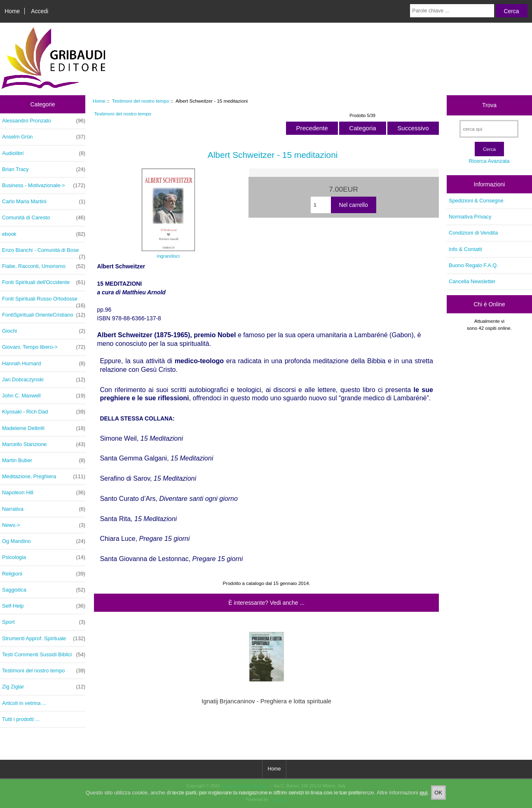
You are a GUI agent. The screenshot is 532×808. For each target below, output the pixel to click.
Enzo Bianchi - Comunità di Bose (44, 252)
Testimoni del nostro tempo (141, 101)
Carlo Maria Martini (44, 202)
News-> (44, 525)
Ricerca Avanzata (489, 161)
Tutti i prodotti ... (21, 719)
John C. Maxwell (44, 396)
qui (424, 799)
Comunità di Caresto (44, 218)
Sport (44, 622)
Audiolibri (44, 153)
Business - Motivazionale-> (44, 186)
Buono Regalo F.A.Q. (473, 265)
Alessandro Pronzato (44, 121)
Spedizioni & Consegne (476, 201)
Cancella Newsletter (472, 281)
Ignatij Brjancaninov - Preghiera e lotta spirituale (266, 701)
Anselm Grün (44, 137)
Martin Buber (44, 460)
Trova (489, 105)
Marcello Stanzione (44, 444)
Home (12, 11)
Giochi (44, 331)
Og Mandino (44, 541)
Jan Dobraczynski (44, 380)
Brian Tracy (44, 169)
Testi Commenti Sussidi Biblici (44, 655)
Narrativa (44, 509)
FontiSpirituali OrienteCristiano (44, 315)
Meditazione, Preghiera (44, 477)
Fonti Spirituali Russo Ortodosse (44, 301)
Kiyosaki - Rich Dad (44, 412)
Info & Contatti (465, 249)
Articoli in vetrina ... (24, 703)
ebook (44, 234)
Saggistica (44, 590)
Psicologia (44, 557)
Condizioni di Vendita (473, 233)
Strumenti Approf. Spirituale (44, 639)
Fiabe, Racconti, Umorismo (44, 266)
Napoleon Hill (44, 493)
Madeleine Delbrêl (44, 428)
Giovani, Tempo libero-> (44, 347)
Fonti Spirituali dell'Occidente (44, 282)
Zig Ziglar (44, 687)
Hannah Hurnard (44, 364)
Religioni (44, 574)
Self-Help (44, 606)
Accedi (40, 11)
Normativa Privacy (470, 217)
